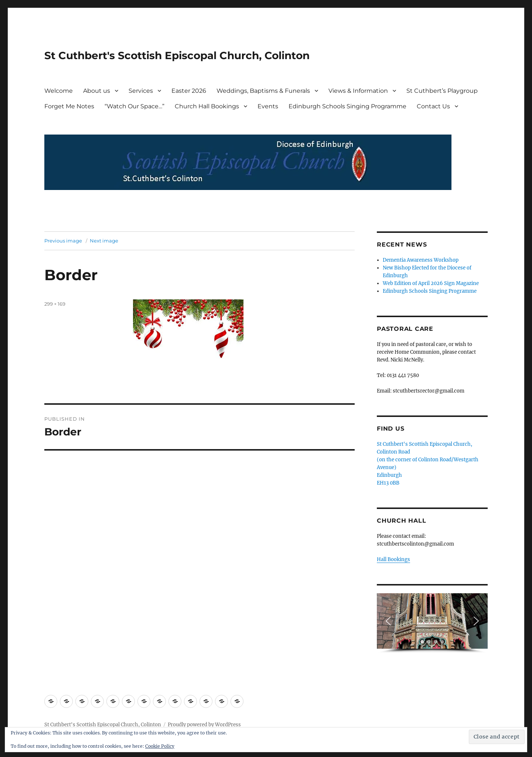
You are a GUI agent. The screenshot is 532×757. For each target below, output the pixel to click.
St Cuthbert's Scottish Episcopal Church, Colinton (177, 55)
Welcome (59, 91)
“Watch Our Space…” (134, 106)
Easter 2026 (189, 91)
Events (268, 106)
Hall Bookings (393, 559)
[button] (388, 621)
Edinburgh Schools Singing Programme (347, 106)
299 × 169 (55, 304)
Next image (104, 241)
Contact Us (433, 106)
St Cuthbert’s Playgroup (442, 91)
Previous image (63, 241)
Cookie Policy (160, 746)
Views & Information (358, 91)
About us (97, 91)
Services (141, 91)
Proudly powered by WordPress (204, 725)
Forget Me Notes (69, 106)
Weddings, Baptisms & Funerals (263, 91)
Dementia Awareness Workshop (421, 260)
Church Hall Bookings (207, 106)
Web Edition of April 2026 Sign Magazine (431, 283)
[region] (432, 623)
